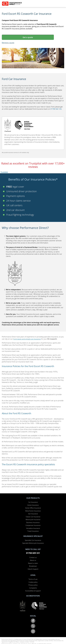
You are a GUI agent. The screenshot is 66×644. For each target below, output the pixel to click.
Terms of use (33, 579)
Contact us (33, 557)
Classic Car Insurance (33, 517)
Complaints (33, 588)
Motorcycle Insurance (33, 519)
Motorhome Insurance (33, 511)
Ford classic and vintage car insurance (27, 339)
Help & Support (33, 569)
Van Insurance (33, 514)
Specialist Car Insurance (33, 540)
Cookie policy (33, 582)
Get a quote (28, 37)
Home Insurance (33, 505)
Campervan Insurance (33, 525)
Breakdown (33, 566)
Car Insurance (33, 502)
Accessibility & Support (33, 591)
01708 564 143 (56, 109)
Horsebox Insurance (33, 528)
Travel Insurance (33, 531)
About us (33, 560)
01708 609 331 (33, 553)
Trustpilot (4, 172)
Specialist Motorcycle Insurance (33, 543)
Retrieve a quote (8, 43)
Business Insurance (33, 522)
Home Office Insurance (33, 508)
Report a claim (33, 563)
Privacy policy (33, 585)
